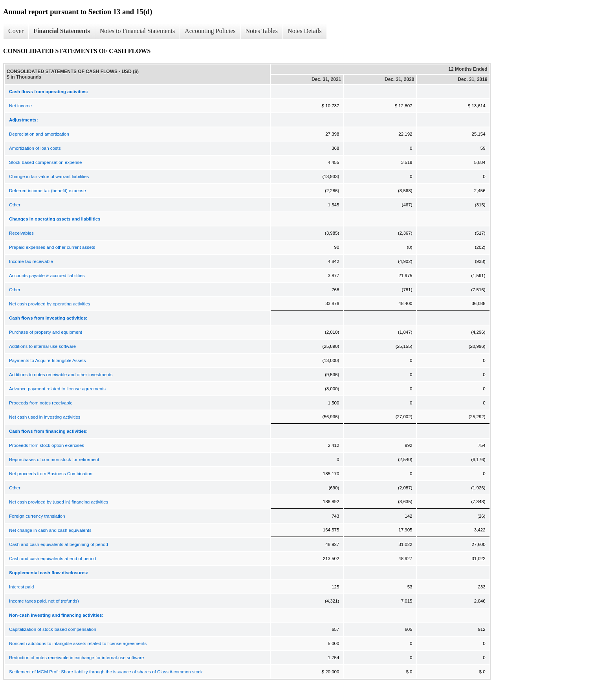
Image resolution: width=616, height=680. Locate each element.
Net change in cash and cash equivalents (50, 530)
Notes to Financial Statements (137, 31)
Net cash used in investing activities (45, 417)
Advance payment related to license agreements (57, 389)
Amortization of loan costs (35, 148)
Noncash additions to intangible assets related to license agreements (78, 643)
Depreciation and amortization (39, 134)
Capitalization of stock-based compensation (53, 629)
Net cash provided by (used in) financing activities (59, 502)
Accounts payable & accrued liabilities (47, 276)
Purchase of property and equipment (46, 332)
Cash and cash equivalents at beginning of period (59, 544)
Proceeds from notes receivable (41, 403)
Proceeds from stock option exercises (47, 445)
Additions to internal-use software (42, 346)
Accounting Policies (210, 31)
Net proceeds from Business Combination (51, 474)
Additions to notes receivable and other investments (61, 375)
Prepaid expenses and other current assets (52, 247)
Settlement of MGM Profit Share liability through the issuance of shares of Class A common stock (106, 672)
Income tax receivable (31, 261)
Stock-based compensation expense (45, 162)
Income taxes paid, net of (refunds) (44, 601)
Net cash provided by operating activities (49, 304)
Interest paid (21, 587)
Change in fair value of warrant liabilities (49, 176)
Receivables (21, 233)
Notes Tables (262, 31)
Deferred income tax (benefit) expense (48, 191)
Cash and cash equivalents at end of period (52, 559)
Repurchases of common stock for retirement (54, 459)
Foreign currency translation (37, 516)
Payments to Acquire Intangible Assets (48, 360)
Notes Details (305, 31)
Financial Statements (62, 31)
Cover (16, 31)
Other (15, 205)
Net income (20, 106)
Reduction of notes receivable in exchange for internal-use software (76, 658)
